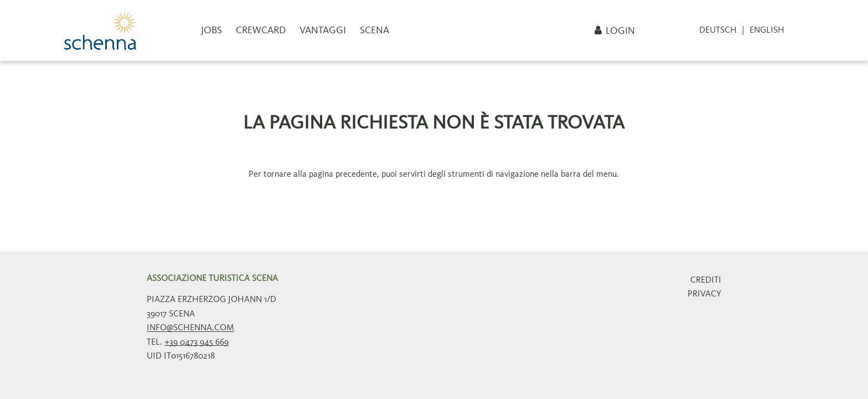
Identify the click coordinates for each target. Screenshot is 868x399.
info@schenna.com (190, 328)
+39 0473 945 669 (197, 342)
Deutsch (718, 30)
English (767, 30)
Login (620, 31)
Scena (374, 30)
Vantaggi (323, 30)
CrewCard (261, 30)
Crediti (706, 280)
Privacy (704, 294)
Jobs (211, 30)
